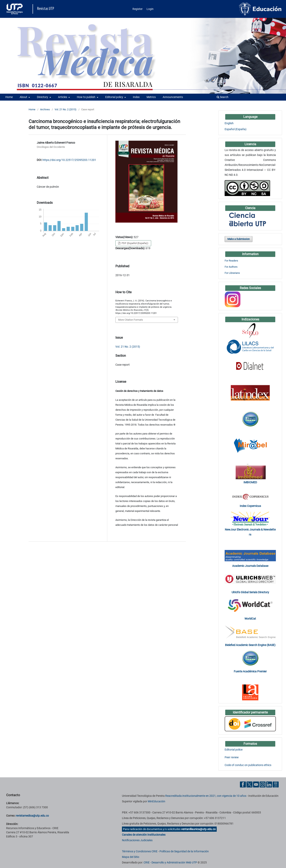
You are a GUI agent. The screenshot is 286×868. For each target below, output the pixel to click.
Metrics (151, 97)
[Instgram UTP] (263, 784)
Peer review (232, 757)
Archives (45, 109)
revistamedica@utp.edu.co (32, 816)
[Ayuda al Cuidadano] (276, 784)
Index (136, 97)
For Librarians (232, 273)
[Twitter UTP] (249, 784)
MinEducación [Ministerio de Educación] (157, 801)
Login (150, 9)
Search (223, 97)
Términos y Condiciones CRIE (140, 851)
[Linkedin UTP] (269, 784)
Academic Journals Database (250, 566)
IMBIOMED (250, 482)
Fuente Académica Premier (250, 671)
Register (138, 9)
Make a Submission (239, 239)
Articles (63, 97)
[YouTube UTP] (256, 784)
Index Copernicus (250, 506)
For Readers (231, 261)
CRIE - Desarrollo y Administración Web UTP (170, 862)
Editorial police (234, 750)
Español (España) (236, 129)
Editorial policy (114, 97)
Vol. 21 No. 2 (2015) (66, 109)
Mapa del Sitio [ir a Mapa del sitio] (131, 857)
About (24, 97)
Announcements (173, 97)
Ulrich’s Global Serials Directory (250, 592)
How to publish (86, 97)
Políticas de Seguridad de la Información (184, 851)
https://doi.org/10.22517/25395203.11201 (69, 160)
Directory (43, 97)
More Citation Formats (131, 320)
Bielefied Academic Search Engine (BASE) (250, 645)
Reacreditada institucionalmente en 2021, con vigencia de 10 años (206, 796)
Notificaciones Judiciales (137, 840)
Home (9, 97)
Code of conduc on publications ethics (248, 765)
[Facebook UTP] (243, 784)
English (229, 123)
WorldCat (250, 619)
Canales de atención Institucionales (144, 835)
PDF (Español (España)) (135, 243)
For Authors (231, 267)
